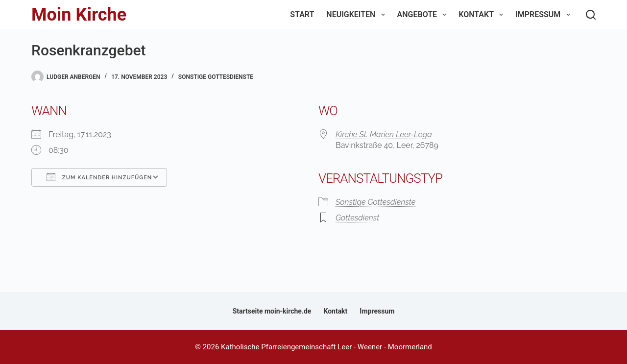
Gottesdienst (357, 218)
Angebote (424, 15)
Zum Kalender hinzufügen (99, 177)
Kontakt (483, 15)
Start (302, 14)
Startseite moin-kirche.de (272, 311)
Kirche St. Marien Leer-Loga (384, 134)
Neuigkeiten (357, 15)
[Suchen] (591, 15)
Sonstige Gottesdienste (216, 77)
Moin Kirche (79, 15)
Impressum (544, 15)
